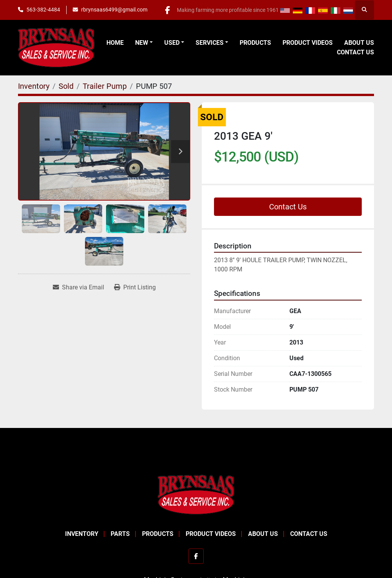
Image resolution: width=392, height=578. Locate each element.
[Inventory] (34, 86)
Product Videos (308, 43)
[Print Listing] (135, 287)
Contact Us (355, 52)
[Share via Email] (78, 287)
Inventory (82, 534)
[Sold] (66, 86)
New (142, 43)
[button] (144, 43)
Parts (120, 534)
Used (172, 43)
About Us (359, 43)
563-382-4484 (43, 10)
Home (115, 43)
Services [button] (210, 43)
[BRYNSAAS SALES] (196, 494)
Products (255, 43)
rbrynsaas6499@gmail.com (114, 10)
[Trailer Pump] (105, 86)
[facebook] (167, 10)
